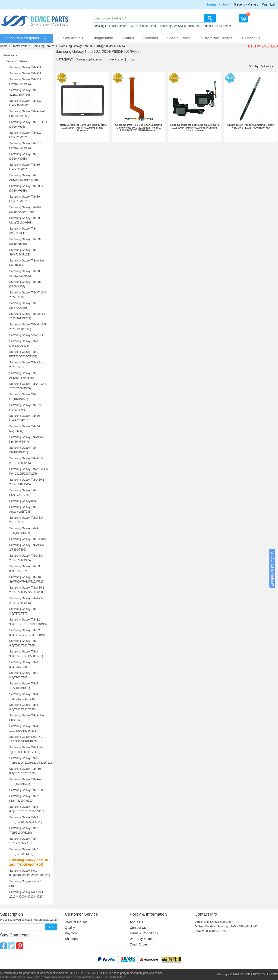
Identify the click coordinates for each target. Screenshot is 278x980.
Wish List (269, 4)
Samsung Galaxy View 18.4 (26, 335)
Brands (128, 38)
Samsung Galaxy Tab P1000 (27, 790)
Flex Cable (116, 59)
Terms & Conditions (144, 933)
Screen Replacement (89, 59)
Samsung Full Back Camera (110, 26)
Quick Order (138, 944)
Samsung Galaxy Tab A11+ (26, 67)
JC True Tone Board (144, 26)
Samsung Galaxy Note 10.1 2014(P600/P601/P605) (92, 46)
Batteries (151, 38)
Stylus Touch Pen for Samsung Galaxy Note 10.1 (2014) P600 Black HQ (251, 126)
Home (4, 46)
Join (225, 4)
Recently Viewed (246, 4)
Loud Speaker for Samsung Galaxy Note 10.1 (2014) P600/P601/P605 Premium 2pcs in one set (195, 128)
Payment (71, 933)
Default (265, 66)
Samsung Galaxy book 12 (25, 501)
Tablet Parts (20, 46)
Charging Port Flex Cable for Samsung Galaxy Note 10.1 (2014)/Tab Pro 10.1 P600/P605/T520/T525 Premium (139, 128)
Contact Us (251, 38)
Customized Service (216, 38)
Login (212, 4)
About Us (136, 922)
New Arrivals (73, 38)
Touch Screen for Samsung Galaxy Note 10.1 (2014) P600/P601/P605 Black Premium (83, 128)
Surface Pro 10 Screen (217, 26)
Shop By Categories (22, 38)
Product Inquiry (76, 922)
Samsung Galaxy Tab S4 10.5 (28, 539)
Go (51, 927)
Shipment (72, 939)
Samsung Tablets (43, 46)
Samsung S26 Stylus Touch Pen (180, 26)
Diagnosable (103, 38)
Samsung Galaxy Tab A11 (25, 73)
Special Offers (179, 38)
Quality (70, 928)
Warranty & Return (143, 939)
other (132, 59)
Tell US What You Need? (263, 47)
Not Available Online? (272, 568)
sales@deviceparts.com (218, 922)
